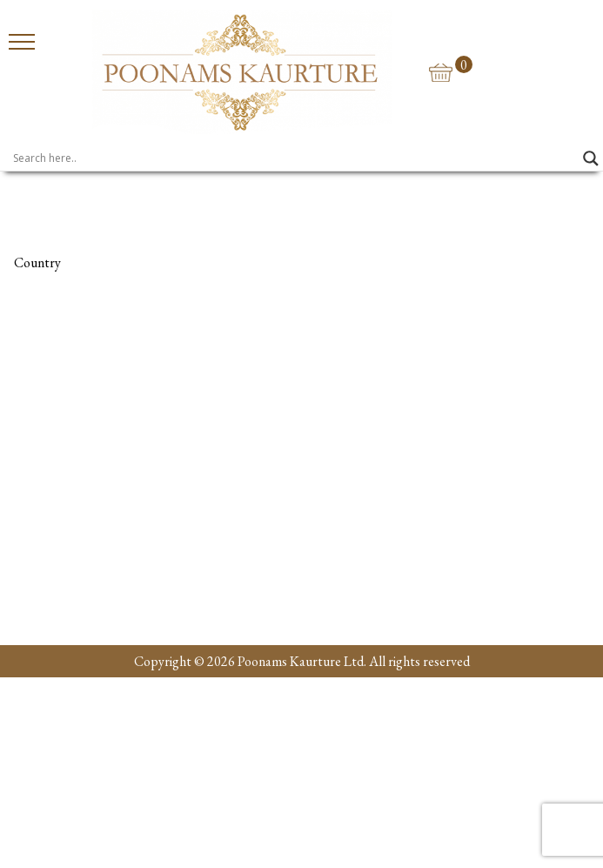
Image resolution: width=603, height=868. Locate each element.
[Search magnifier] (591, 158)
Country (37, 262)
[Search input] (294, 158)
